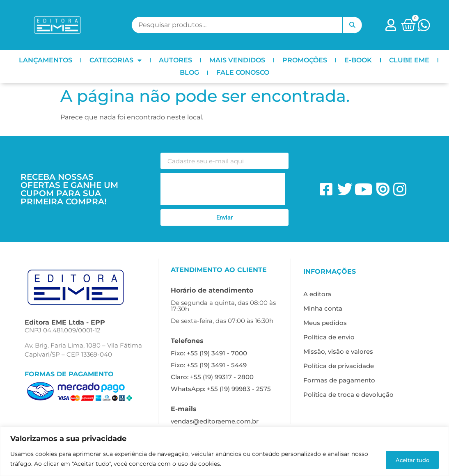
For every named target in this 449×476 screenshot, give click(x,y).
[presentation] (223, 189)
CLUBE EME (409, 60)
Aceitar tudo (409, 459)
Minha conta (323, 308)
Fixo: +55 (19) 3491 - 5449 (209, 365)
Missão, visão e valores (338, 351)
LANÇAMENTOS (46, 60)
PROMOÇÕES (305, 60)
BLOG (189, 72)
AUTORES (175, 60)
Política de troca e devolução (348, 395)
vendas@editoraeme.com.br (215, 421)
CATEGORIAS (116, 60)
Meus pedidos (325, 323)
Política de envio (329, 337)
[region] (224, 452)
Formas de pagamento (339, 380)
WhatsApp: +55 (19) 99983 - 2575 (221, 389)
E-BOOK (358, 60)
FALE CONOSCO (243, 72)
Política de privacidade (339, 366)
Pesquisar (352, 25)
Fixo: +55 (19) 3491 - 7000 (209, 353)
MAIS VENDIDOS (237, 60)
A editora (317, 294)
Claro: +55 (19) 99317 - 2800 (212, 377)
